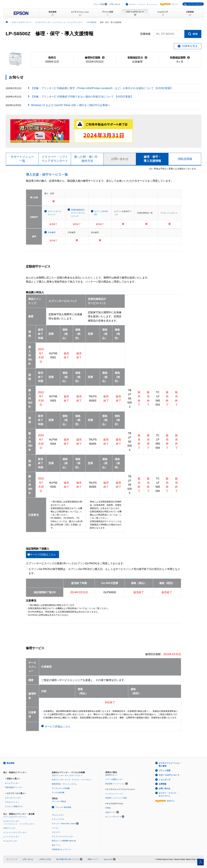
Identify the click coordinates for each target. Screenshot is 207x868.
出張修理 (52, 232)
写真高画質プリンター (14, 787)
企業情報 (163, 784)
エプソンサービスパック (54, 213)
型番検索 (145, 34)
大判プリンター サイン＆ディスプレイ (67, 775)
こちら (90, 608)
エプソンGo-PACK (101, 213)
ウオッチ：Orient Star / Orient (64, 824)
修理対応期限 (95, 58)
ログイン (169, 4)
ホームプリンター (12, 783)
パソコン (55, 828)
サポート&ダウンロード (169, 775)
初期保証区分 (137, 58)
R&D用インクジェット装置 (116, 798)
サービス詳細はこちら (43, 555)
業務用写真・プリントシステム (64, 784)
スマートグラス (58, 819)
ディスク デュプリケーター (63, 836)
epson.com (108, 859)
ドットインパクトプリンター (15, 832)
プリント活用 (164, 771)
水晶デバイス (111, 812)
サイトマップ (12, 859)
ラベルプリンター (10, 841)
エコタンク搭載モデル (14, 806)
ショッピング (164, 780)
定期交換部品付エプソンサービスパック (78, 213)
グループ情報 (99, 4)
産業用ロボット (112, 775)
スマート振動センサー (114, 779)
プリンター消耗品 (59, 801)
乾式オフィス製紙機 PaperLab (64, 841)
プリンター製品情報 (63, 807)
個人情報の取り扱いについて (69, 859)
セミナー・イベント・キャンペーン (143, 4)
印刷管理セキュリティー (62, 849)
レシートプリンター (11, 837)
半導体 (108, 808)
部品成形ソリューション (115, 784)
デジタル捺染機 (58, 793)
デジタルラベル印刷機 (61, 788)
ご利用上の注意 (45, 859)
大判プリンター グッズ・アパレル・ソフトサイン (72, 780)
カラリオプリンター (13, 798)
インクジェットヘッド (114, 794)
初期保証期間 (180, 58)
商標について (93, 859)
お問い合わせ (115, 4)
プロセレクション (12, 802)
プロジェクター (58, 815)
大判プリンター (9, 828)
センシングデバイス (113, 817)
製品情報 (11, 763)
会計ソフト (56, 845)
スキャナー (56, 832)
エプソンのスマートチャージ (15, 817)
